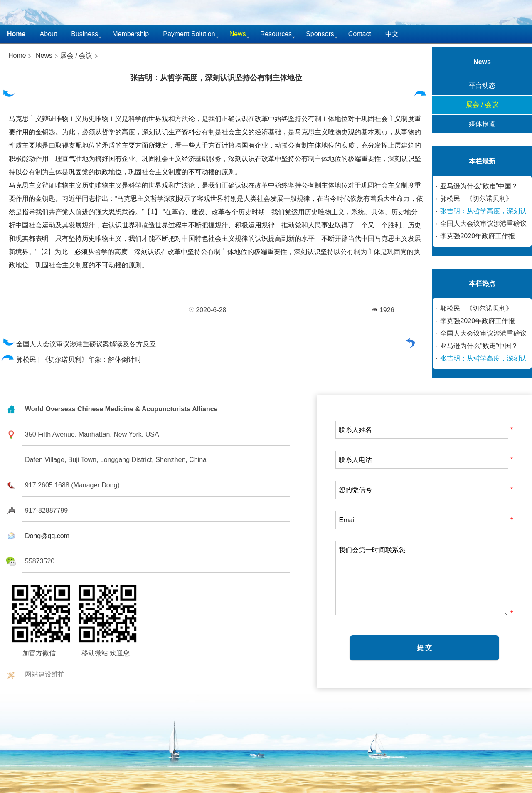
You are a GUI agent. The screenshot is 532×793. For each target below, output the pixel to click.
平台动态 (482, 85)
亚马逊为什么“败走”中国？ (479, 186)
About (48, 34)
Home (17, 56)
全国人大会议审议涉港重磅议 (483, 224)
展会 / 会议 (76, 56)
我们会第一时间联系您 (422, 578)
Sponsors (320, 34)
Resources (276, 34)
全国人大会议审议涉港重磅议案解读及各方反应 (79, 344)
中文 (392, 34)
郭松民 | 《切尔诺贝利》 (476, 199)
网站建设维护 (45, 674)
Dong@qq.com (47, 536)
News (44, 56)
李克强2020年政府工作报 (478, 236)
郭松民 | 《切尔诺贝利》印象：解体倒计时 (72, 359)
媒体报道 (482, 124)
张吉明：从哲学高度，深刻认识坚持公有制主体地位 (216, 78)
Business (85, 34)
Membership (131, 34)
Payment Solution (189, 34)
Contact (360, 34)
